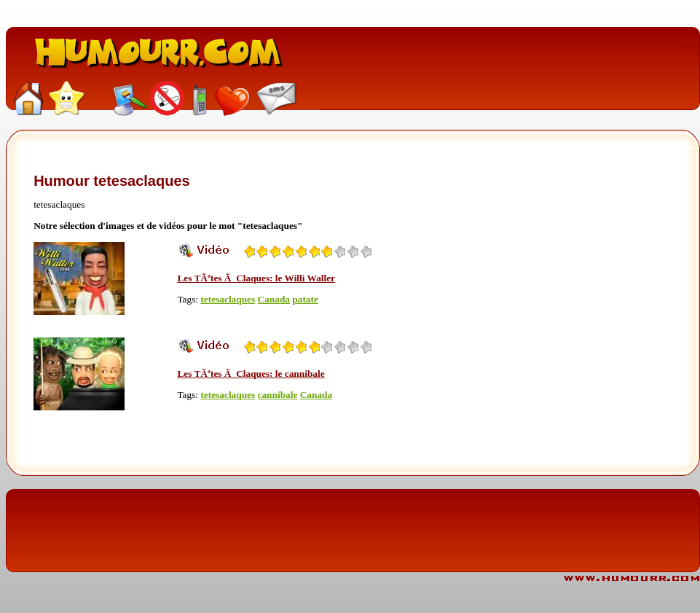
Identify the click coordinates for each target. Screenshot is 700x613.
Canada (274, 299)
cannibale (278, 395)
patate (305, 299)
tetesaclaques (228, 299)
